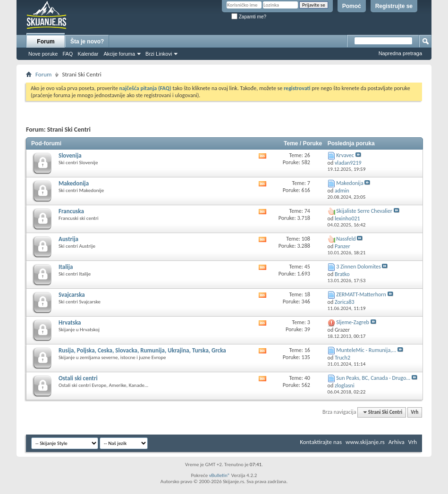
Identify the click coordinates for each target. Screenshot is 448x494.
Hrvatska (70, 322)
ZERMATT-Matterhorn (361, 294)
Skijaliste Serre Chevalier (364, 211)
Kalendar (88, 54)
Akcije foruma (119, 54)
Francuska (71, 211)
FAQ (68, 54)
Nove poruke (43, 54)
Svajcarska (72, 295)
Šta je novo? (87, 42)
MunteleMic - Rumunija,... (366, 350)
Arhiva (397, 442)
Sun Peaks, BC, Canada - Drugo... (373, 378)
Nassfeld (346, 239)
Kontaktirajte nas (321, 442)
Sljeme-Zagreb (353, 322)
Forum (46, 42)
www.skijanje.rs (365, 442)
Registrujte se (394, 6)
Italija (66, 267)
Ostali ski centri (78, 378)
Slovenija (70, 155)
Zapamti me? (249, 17)
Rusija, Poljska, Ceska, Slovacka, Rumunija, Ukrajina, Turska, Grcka (142, 350)
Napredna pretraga (400, 53)
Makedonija (74, 183)
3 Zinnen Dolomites (358, 267)
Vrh (414, 412)
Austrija (68, 239)
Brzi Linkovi (159, 54)
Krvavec (345, 155)
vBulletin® (220, 475)
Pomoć (352, 6)
